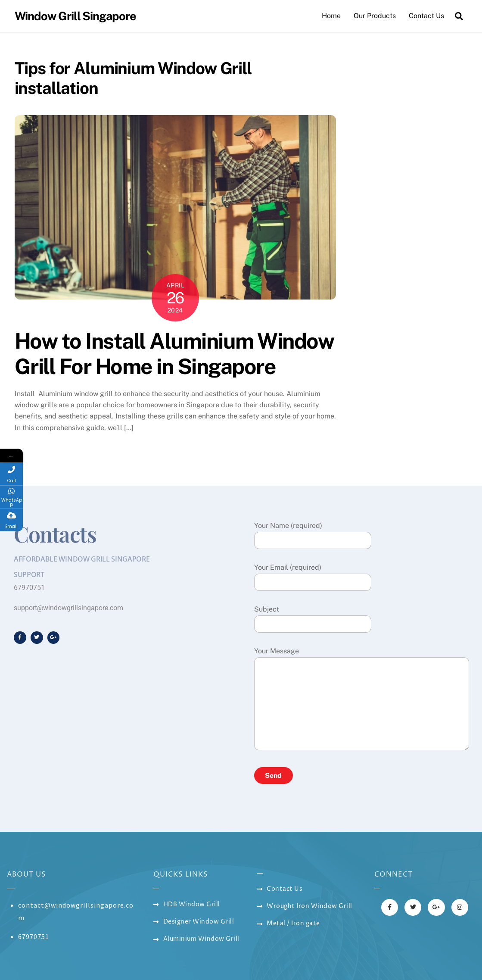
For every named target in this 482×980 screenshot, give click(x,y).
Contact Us (426, 16)
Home (331, 16)
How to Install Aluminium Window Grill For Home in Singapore (174, 354)
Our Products (375, 16)
